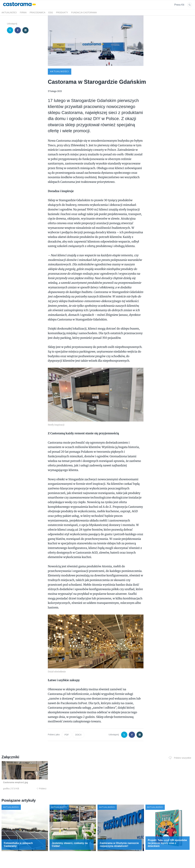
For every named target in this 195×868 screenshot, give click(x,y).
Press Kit (179, 5)
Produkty (62, 12)
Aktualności (9, 12)
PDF (67, 735)
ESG (51, 12)
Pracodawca (37, 12)
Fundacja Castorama (84, 12)
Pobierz (41, 789)
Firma (23, 12)
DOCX (78, 735)
